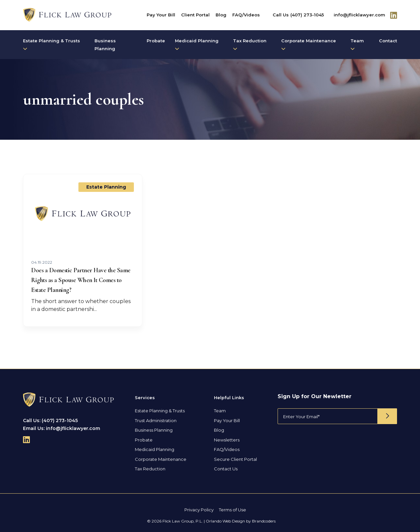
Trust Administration (156, 420)
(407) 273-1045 (307, 15)
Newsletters (227, 440)
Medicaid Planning (197, 44)
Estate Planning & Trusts (52, 44)
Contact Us (226, 469)
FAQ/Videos (246, 15)
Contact (388, 41)
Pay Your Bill (161, 15)
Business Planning (105, 45)
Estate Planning (106, 187)
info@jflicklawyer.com (359, 15)
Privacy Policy (199, 510)
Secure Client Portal (235, 459)
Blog (221, 15)
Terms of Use (232, 510)
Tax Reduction (250, 44)
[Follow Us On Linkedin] (394, 15)
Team (357, 44)
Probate (156, 41)
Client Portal (195, 15)
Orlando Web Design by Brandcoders (241, 521)
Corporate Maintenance (309, 44)
